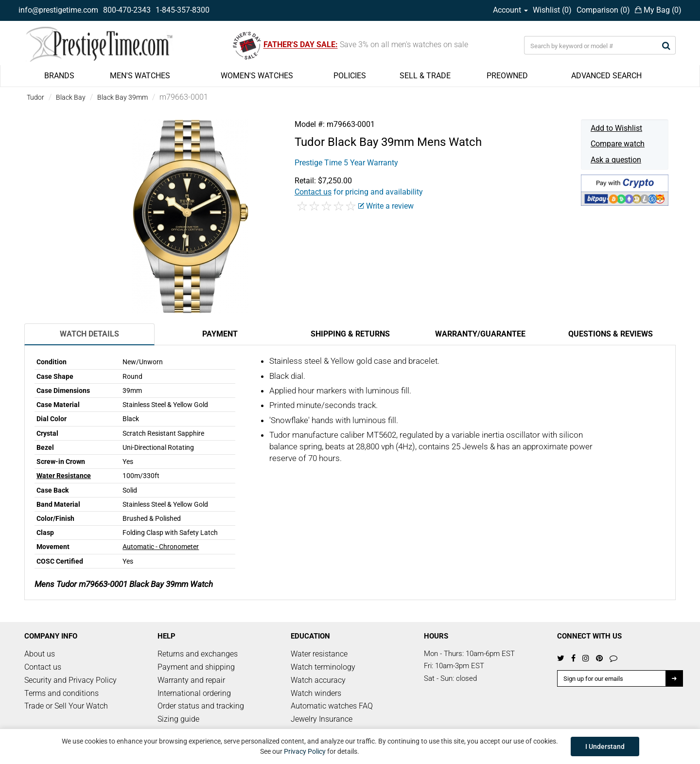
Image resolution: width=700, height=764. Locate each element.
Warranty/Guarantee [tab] (480, 334)
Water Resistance (64, 476)
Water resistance (319, 654)
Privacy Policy (305, 751)
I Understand (605, 746)
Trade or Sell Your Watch (66, 706)
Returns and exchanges (198, 654)
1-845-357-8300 (183, 10)
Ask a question (616, 160)
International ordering (194, 693)
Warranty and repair (191, 680)
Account (510, 10)
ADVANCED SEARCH (606, 76)
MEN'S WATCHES (140, 76)
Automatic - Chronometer (161, 547)
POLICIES (350, 76)
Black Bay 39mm (122, 97)
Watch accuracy (318, 680)
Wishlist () (552, 10)
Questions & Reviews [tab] (611, 334)
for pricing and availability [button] (359, 192)
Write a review (386, 206)
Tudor (35, 97)
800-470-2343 (127, 10)
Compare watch (618, 144)
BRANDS (59, 76)
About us (40, 654)
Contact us (43, 667)
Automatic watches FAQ (332, 706)
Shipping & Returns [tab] (350, 334)
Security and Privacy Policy (70, 680)
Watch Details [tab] (89, 334)
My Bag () (658, 10)
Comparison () (603, 10)
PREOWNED (507, 76)
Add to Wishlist (616, 128)
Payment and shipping (196, 667)
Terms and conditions (61, 693)
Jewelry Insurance (322, 719)
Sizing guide (178, 719)
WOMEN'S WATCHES (257, 76)
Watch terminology (323, 667)
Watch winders (316, 693)
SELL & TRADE (425, 76)
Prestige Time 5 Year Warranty (346, 163)
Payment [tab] (220, 334)
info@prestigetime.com (58, 10)
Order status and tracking (201, 706)
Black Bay (71, 97)
